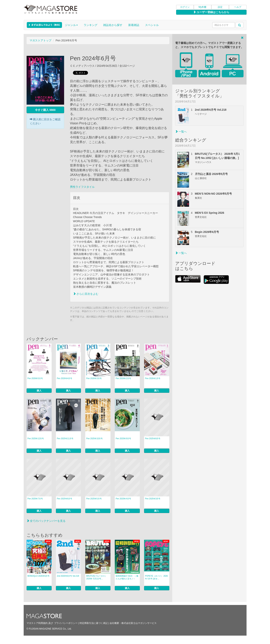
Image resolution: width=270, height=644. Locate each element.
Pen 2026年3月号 (94, 378)
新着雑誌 (134, 25)
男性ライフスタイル (82, 187)
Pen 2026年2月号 (123, 378)
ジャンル (71, 25)
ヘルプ (238, 7)
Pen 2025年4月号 (123, 499)
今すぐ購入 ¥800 (45, 110)
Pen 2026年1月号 (153, 378)
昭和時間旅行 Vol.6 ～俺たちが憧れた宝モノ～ (127, 577)
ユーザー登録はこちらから (211, 12)
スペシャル (152, 25)
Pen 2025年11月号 (65, 439)
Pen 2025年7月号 (35, 499)
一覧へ (181, 132)
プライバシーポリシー (66, 623)
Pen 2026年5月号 (35, 378)
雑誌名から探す (113, 25)
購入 (39, 391)
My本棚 (203, 7)
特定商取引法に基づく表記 (94, 623)
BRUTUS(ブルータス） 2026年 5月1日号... (96, 577)
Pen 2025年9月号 (123, 439)
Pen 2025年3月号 (153, 499)
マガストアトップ (40, 40)
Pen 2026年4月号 (65, 378)
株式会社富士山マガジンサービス (139, 623)
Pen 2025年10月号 (94, 439)
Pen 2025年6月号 (65, 499)
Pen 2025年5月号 (94, 499)
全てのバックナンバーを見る (46, 521)
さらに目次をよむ (86, 294)
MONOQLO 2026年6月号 (39, 576)
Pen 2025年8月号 (153, 439)
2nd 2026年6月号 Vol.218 (68, 576)
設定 (220, 7)
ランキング (91, 25)
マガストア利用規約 (37, 623)
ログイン (185, 7)
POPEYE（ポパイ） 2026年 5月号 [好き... (156, 577)
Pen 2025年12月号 (36, 439)
